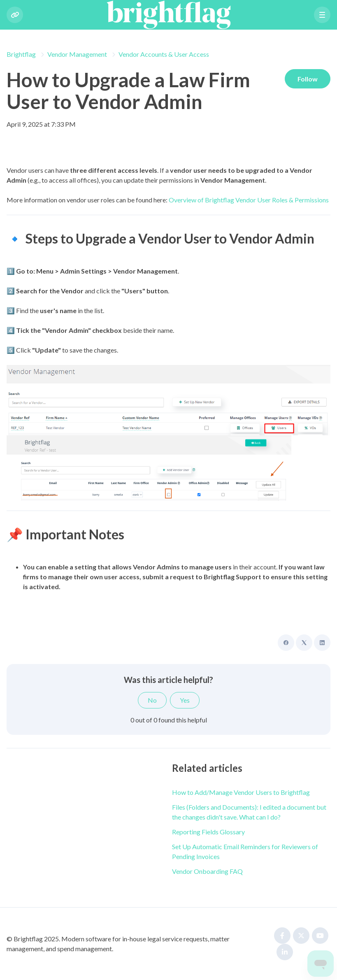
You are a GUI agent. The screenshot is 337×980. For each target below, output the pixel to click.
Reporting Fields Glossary (208, 832)
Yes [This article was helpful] (185, 700)
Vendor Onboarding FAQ (207, 871)
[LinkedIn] (322, 643)
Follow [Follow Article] (307, 79)
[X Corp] (304, 643)
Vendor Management (77, 54)
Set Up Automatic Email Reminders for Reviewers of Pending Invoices (245, 851)
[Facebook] (286, 643)
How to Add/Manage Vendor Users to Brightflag (241, 792)
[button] (322, 15)
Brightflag (21, 54)
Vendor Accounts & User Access (164, 54)
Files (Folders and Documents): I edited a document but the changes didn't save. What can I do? (249, 812)
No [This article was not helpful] (152, 700)
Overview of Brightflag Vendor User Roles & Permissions (249, 200)
